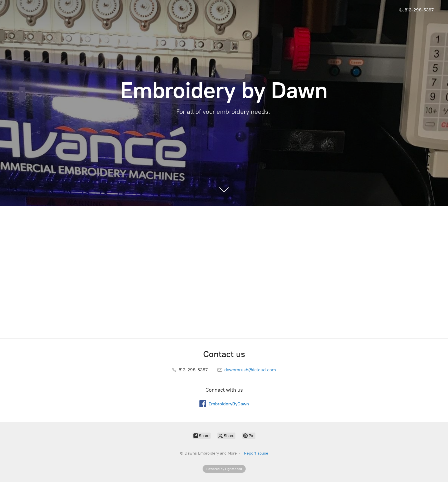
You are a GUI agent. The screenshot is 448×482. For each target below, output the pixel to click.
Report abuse (256, 453)
